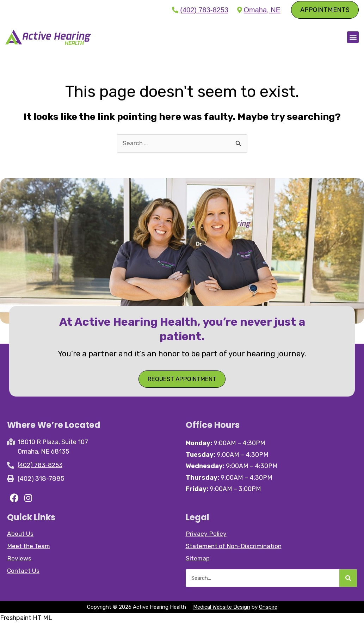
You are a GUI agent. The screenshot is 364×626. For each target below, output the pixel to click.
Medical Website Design (222, 610)
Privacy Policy (206, 537)
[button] (353, 38)
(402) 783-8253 (204, 10)
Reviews (19, 561)
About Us (21, 537)
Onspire (268, 610)
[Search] (348, 581)
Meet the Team (29, 549)
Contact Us (24, 574)
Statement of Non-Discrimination (235, 549)
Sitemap (198, 561)
